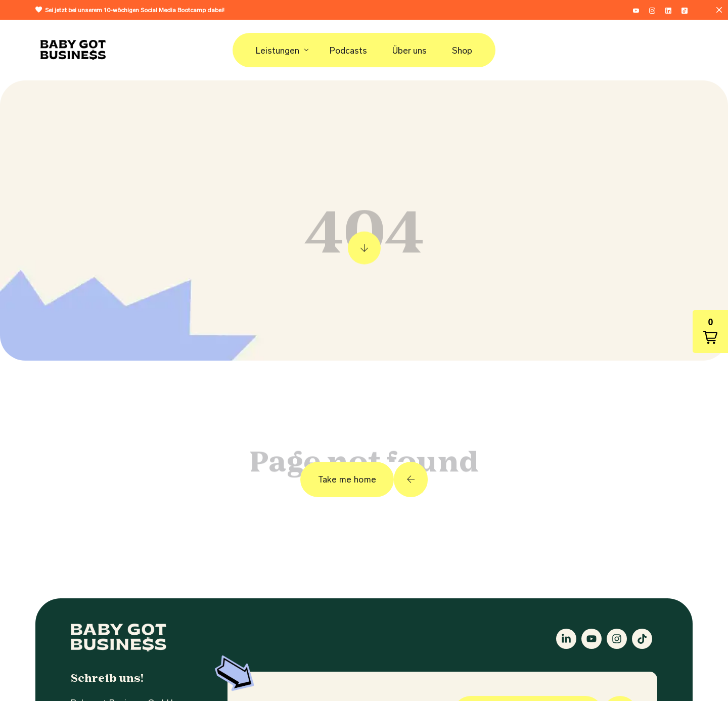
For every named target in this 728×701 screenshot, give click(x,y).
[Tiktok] (685, 9)
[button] (710, 332)
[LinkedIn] (668, 9)
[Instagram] (652, 9)
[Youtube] (636, 9)
